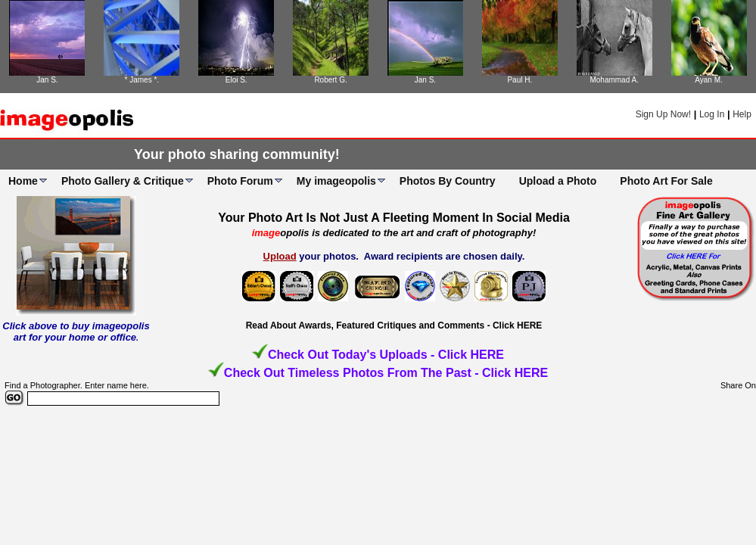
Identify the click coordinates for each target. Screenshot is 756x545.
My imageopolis (336, 181)
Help (742, 114)
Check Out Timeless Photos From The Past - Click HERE (386, 373)
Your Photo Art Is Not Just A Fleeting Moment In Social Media (394, 218)
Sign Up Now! (663, 114)
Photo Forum (240, 181)
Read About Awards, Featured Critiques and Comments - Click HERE (394, 325)
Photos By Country (448, 181)
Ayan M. (709, 80)
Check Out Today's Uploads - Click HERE (386, 355)
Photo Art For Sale (666, 181)
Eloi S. (236, 80)
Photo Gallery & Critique (123, 181)
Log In (712, 114)
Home (23, 181)
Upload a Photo (558, 181)
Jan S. (47, 80)
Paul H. (520, 80)
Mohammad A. (614, 80)
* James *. (142, 80)
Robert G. (330, 80)
